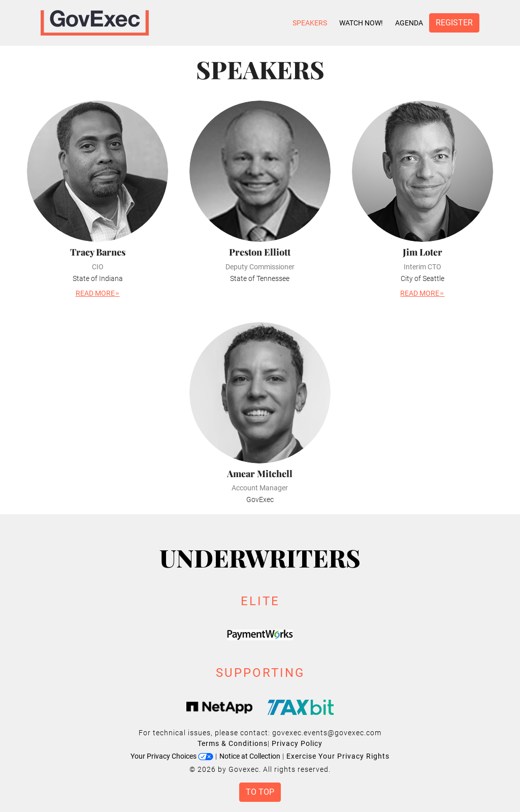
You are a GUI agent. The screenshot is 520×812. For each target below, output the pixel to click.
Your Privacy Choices (172, 756)
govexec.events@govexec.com (327, 733)
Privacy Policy (297, 743)
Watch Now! (361, 23)
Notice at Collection (250, 756)
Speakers (310, 23)
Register (454, 23)
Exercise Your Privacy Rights (338, 756)
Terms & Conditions (233, 743)
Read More (98, 293)
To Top (260, 792)
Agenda (409, 23)
